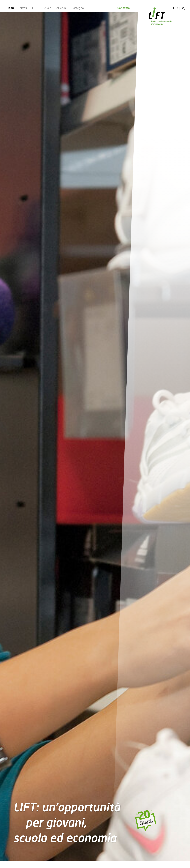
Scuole (47, 8)
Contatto (124, 8)
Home (11, 8)
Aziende (62, 8)
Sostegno (78, 8)
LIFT (35, 8)
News (23, 8)
